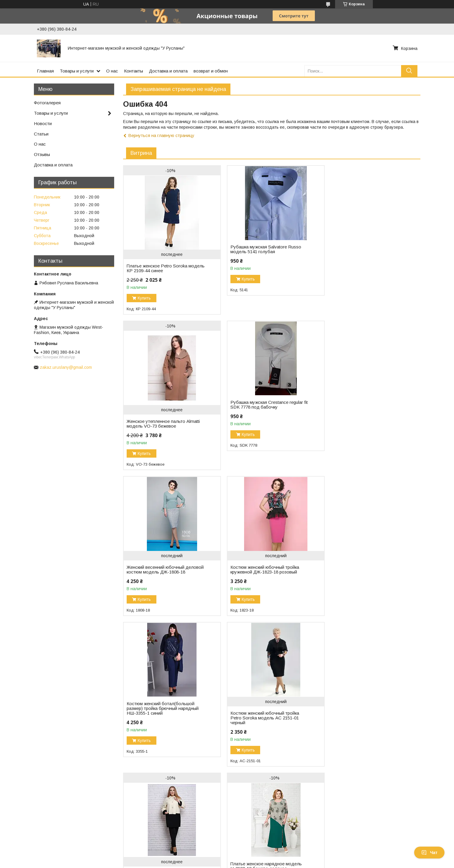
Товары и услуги (77, 71)
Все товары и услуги (396, 784)
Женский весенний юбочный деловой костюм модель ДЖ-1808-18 (264, 417)
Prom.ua (253, 852)
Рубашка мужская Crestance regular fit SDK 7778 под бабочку (163, 405)
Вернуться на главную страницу (161, 135)
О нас (112, 71)
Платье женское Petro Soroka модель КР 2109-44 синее (157, 268)
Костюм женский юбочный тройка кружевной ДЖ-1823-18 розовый (363, 414)
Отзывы (42, 154)
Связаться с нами (136, 830)
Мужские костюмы (249, 818)
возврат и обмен (211, 71)
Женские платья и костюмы (259, 824)
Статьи (41, 134)
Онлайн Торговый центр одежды (39, 830)
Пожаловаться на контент (251, 862)
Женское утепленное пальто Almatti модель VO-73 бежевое (365, 268)
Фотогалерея (47, 103)
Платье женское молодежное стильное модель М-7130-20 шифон (366, 730)
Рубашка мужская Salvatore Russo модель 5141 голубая (263, 249)
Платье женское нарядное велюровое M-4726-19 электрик (260, 730)
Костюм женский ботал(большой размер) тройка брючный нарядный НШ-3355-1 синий (163, 558)
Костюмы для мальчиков (256, 830)
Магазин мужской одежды (32, 818)
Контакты (133, 71)
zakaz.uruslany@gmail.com (66, 367)
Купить (144, 298)
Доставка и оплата (168, 71)
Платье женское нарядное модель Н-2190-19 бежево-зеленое (162, 720)
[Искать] (409, 71)
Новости (43, 123)
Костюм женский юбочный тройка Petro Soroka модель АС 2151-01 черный (262, 567)
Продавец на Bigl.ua (227, 857)
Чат (429, 853)
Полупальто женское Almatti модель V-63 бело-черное (366, 574)
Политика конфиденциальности (302, 862)
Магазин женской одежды (32, 824)
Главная (45, 71)
